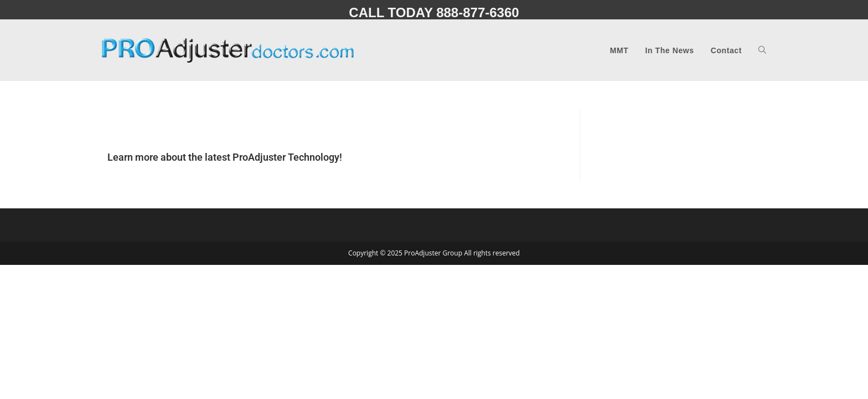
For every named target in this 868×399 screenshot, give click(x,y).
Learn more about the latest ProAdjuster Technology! (225, 157)
